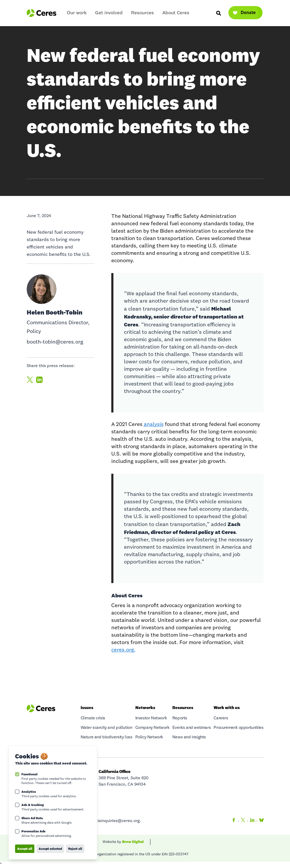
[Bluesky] (260, 821)
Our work (77, 14)
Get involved (109, 14)
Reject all (75, 849)
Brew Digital (133, 842)
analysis (154, 425)
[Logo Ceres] (42, 13)
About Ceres (176, 14)
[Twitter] (243, 821)
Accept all (25, 849)
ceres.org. (123, 650)
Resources (142, 14)
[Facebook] (234, 821)
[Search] (218, 13)
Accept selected (50, 849)
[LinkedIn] (252, 821)
